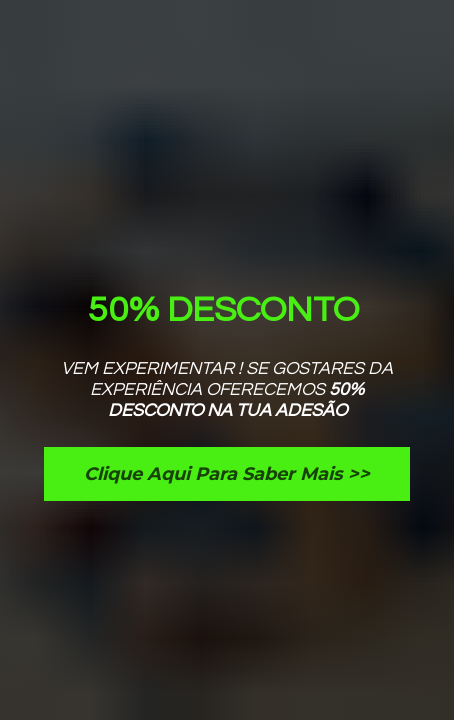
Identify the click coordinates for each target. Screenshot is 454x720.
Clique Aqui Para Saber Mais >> (227, 474)
